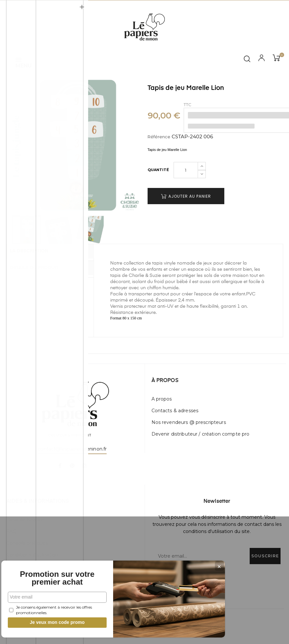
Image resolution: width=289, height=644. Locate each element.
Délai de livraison (26, 520)
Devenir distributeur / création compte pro (201, 434)
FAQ (12, 531)
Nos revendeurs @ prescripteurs (189, 422)
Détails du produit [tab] (40, 267)
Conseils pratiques (27, 543)
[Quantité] (186, 170)
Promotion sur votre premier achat (49, 574)
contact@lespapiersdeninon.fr (72, 449)
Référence (159, 137)
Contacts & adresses (175, 411)
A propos (162, 399)
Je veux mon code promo (49, 622)
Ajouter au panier (186, 196)
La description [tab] (35, 252)
